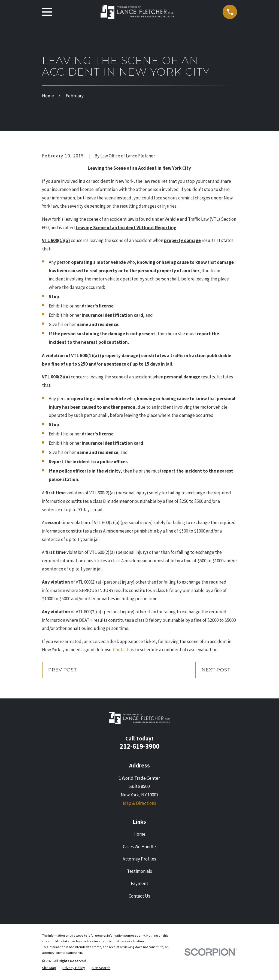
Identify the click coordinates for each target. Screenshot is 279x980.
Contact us (124, 650)
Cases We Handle (139, 847)
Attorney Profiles (139, 859)
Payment (139, 883)
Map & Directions (139, 803)
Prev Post (63, 670)
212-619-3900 (139, 746)
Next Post (216, 670)
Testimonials (139, 871)
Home (139, 834)
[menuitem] (49, 968)
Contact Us (139, 896)
